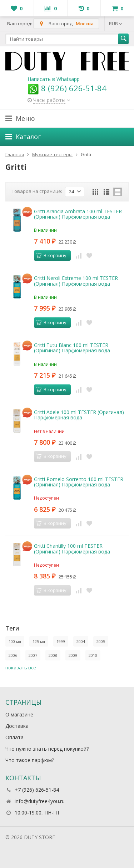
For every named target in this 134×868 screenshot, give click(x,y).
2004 (81, 641)
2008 (53, 655)
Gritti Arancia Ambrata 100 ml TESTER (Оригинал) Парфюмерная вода (78, 214)
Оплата (14, 737)
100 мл (15, 641)
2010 (93, 655)
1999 (61, 641)
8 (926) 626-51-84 (67, 88)
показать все (21, 668)
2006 (13, 655)
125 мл (39, 641)
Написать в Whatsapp (54, 79)
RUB (116, 24)
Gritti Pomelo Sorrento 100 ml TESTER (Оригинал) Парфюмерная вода (79, 482)
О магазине (19, 714)
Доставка (17, 726)
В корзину (51, 255)
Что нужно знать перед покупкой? (47, 749)
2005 (101, 641)
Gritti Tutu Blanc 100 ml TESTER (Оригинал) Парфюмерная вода (72, 348)
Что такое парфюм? (30, 760)
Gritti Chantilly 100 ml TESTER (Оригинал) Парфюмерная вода (72, 548)
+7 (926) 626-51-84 (37, 790)
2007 (33, 655)
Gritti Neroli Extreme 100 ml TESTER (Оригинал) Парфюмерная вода (76, 281)
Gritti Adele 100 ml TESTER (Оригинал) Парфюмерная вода (79, 415)
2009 (73, 655)
